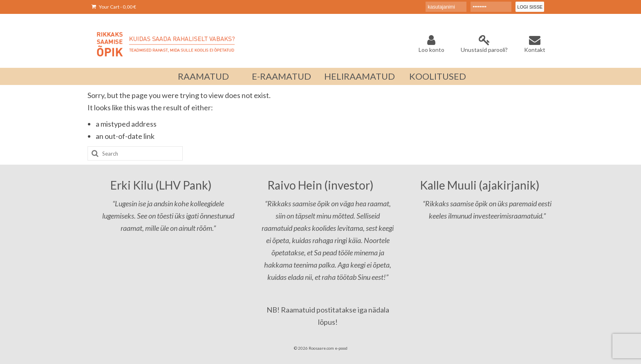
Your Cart (114, 7)
